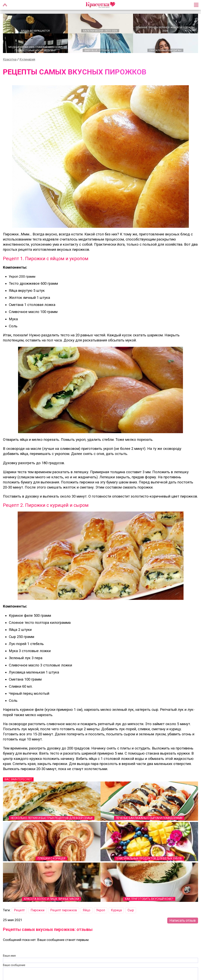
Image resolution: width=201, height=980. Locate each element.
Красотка (10, 59)
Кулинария (27, 59)
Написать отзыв (183, 920)
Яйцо (87, 910)
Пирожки (37, 910)
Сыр (131, 910)
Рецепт (19, 910)
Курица (116, 910)
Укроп (101, 910)
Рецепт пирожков (64, 910)
